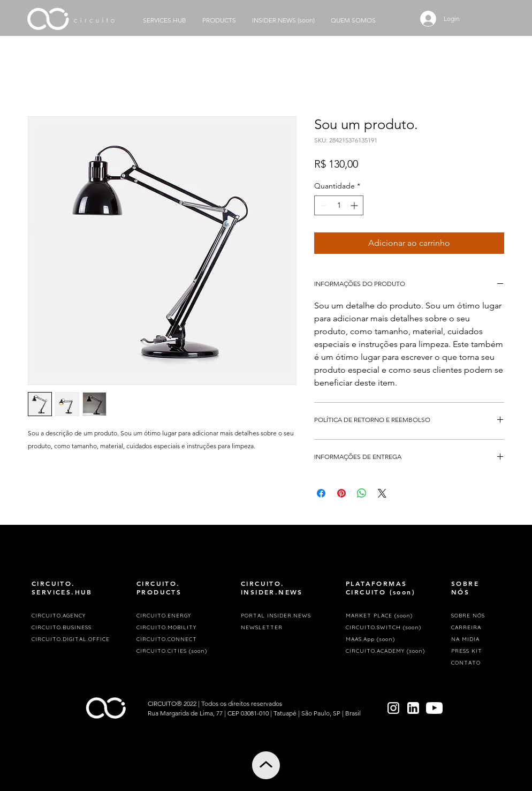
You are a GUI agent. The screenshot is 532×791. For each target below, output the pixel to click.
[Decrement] (322, 205)
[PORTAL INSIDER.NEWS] (283, 616)
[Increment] (355, 205)
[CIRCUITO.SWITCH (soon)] (388, 628)
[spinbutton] (339, 205)
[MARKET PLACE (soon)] (388, 616)
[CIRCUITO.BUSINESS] (74, 628)
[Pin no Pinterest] (341, 493)
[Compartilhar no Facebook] (321, 493)
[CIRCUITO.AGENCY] (74, 616)
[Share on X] (382, 493)
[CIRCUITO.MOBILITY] (179, 628)
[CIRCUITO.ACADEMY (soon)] (388, 651)
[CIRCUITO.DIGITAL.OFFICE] (74, 639)
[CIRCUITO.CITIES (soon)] (179, 651)
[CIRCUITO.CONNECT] (179, 639)
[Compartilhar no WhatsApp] (362, 493)
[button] (283, 628)
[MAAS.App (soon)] (388, 639)
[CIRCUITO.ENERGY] (179, 616)
